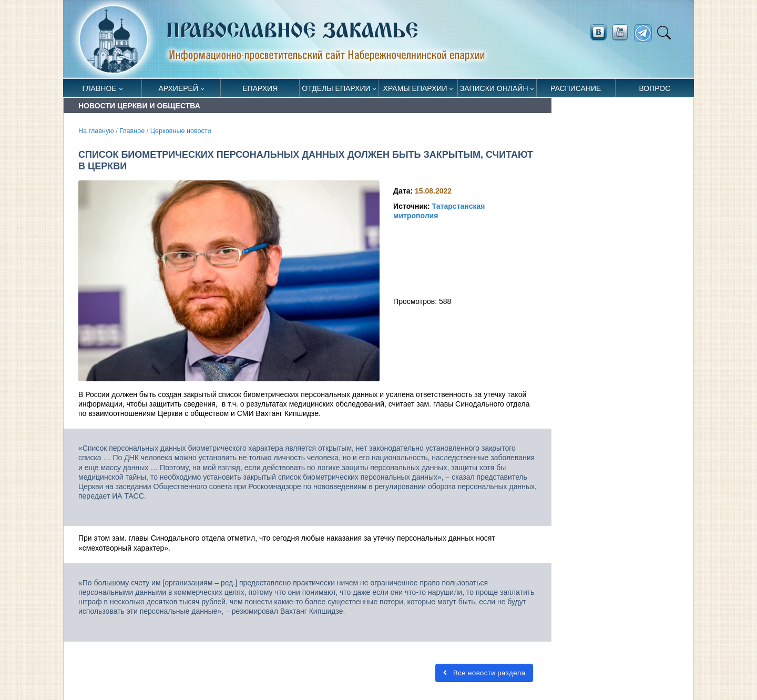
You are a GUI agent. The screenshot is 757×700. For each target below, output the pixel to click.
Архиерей (178, 88)
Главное (100, 88)
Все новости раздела (484, 673)
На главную (96, 131)
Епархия (260, 88)
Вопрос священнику (655, 91)
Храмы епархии (415, 88)
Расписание (576, 88)
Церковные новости (181, 131)
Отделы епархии (336, 88)
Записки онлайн (494, 88)
